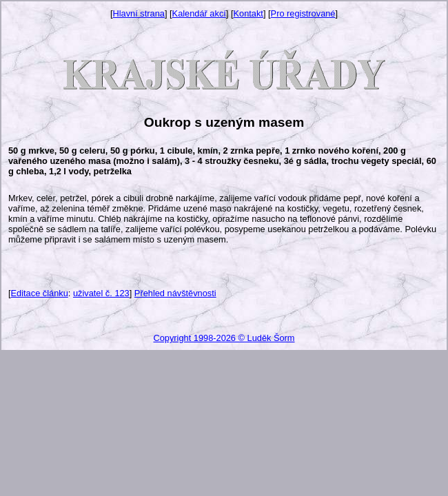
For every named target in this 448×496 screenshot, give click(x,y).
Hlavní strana (139, 13)
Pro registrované (303, 13)
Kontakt (248, 13)
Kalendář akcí (199, 13)
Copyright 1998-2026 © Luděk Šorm (224, 338)
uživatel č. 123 (101, 293)
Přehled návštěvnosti (175, 293)
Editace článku (40, 293)
